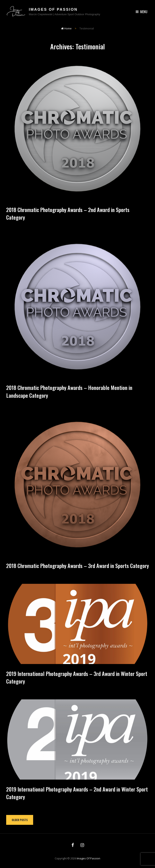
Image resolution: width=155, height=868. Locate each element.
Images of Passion (53, 9)
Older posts (20, 820)
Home (66, 28)
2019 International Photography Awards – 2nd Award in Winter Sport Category (77, 801)
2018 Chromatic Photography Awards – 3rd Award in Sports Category (77, 573)
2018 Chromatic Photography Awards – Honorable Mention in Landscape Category (69, 399)
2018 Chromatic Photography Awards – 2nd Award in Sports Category (68, 213)
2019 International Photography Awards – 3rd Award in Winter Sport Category (77, 685)
